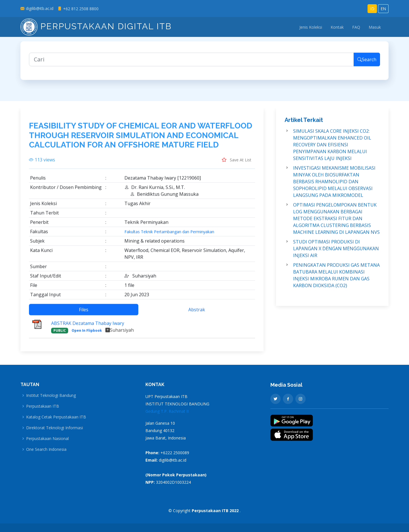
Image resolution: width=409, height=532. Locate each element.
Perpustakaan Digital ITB (96, 26)
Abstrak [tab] (197, 314)
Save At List (237, 164)
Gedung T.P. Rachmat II (167, 411)
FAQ (356, 27)
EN (383, 9)
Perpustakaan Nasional (47, 439)
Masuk (375, 27)
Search (367, 64)
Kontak (337, 27)
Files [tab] (84, 314)
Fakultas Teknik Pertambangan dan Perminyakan (169, 236)
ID (372, 9)
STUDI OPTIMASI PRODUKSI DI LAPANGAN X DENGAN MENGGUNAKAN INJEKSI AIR (336, 253)
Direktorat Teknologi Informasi (55, 428)
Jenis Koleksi (311, 27)
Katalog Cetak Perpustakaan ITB (56, 417)
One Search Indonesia (46, 449)
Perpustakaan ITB (43, 406)
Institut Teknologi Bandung (51, 395)
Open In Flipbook (87, 335)
